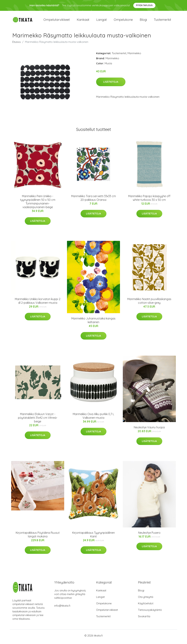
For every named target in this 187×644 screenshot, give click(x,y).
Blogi (143, 21)
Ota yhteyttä (146, 599)
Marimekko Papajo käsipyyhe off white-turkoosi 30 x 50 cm (149, 200)
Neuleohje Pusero (149, 535)
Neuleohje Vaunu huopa (149, 430)
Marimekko (134, 56)
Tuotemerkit (162, 21)
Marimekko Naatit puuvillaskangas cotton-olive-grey (149, 303)
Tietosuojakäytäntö (150, 612)
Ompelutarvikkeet (57, 21)
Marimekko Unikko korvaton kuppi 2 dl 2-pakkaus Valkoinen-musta (38, 303)
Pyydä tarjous (144, 5)
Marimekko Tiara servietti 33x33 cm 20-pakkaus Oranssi (93, 200)
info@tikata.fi (62, 608)
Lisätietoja (111, 84)
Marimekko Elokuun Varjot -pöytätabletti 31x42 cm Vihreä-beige (38, 420)
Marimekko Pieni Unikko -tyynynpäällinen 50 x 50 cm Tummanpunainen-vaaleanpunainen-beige (38, 204)
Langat (102, 21)
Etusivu (17, 44)
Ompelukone (123, 21)
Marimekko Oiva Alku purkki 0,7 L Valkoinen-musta (93, 418)
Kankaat (83, 21)
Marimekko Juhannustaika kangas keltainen (93, 323)
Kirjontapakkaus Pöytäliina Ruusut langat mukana (38, 537)
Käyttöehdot (146, 606)
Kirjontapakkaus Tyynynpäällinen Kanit (93, 537)
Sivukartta (144, 619)
